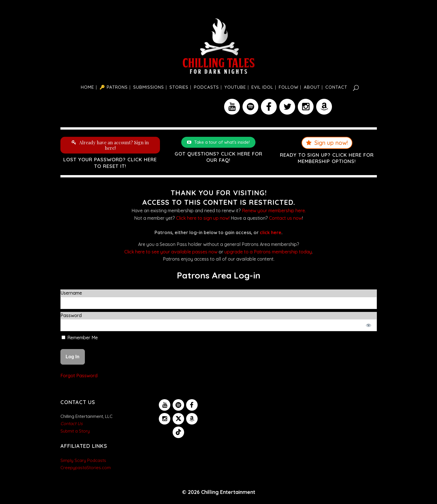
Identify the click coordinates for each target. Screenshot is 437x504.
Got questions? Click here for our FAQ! (218, 157)
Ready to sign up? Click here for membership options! (327, 158)
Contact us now (286, 218)
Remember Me (80, 338)
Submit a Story (75, 431)
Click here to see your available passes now (171, 252)
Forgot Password (79, 376)
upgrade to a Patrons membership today (268, 252)
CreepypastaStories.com (86, 468)
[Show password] (368, 325)
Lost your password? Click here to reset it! (110, 163)
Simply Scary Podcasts (83, 460)
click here (271, 232)
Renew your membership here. (274, 211)
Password (71, 315)
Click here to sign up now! (203, 218)
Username (71, 293)
